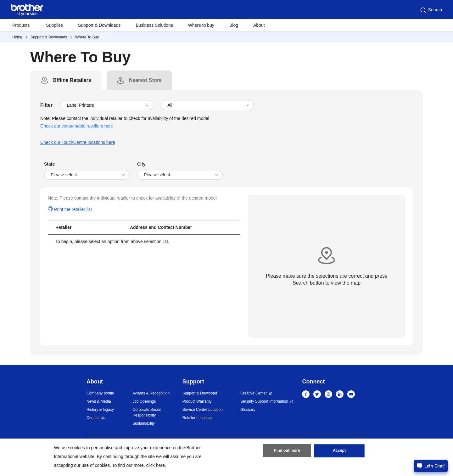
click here (156, 465)
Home (17, 37)
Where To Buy (87, 37)
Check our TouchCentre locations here (78, 142)
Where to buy (201, 25)
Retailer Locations (198, 418)
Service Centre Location (203, 410)
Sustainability (144, 423)
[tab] (72, 80)
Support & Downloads (99, 25)
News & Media (99, 401)
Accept (339, 452)
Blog (234, 25)
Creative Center (254, 393)
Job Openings (144, 401)
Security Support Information (264, 401)
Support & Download (200, 393)
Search (431, 10)
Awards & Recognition (151, 393)
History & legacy (100, 410)
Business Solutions (154, 25)
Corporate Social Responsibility (146, 412)
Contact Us (96, 418)
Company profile (100, 393)
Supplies (54, 25)
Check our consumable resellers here (77, 126)
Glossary (248, 410)
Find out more (287, 452)
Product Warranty (197, 401)
